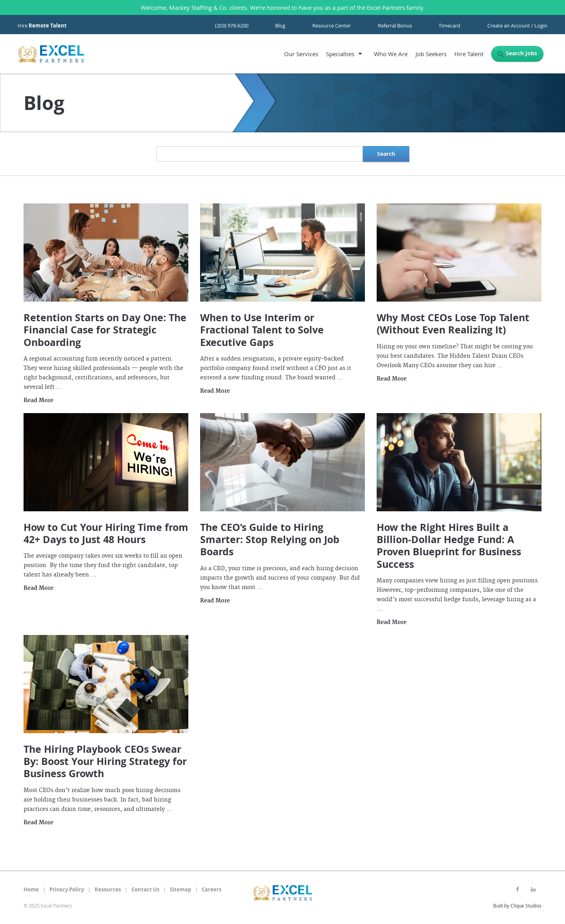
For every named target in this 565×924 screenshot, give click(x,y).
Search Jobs (521, 53)
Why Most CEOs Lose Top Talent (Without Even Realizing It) (453, 324)
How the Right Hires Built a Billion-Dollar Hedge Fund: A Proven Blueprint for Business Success (449, 546)
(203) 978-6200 (232, 26)
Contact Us (145, 889)
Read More (38, 401)
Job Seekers (431, 54)
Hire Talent (469, 54)
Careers (211, 889)
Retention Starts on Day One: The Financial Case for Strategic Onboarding (105, 330)
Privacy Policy (67, 889)
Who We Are (391, 54)
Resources (108, 889)
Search (386, 154)
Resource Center (332, 26)
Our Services (301, 54)
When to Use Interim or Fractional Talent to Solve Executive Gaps (262, 330)
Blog (280, 26)
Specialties (340, 54)
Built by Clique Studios (517, 906)
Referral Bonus (395, 26)
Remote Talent (48, 26)
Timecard (449, 26)
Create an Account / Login (517, 26)
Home (31, 889)
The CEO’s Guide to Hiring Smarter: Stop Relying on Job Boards (270, 540)
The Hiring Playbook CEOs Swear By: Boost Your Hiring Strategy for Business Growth (105, 761)
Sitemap (180, 889)
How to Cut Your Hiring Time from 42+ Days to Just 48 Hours (106, 533)
